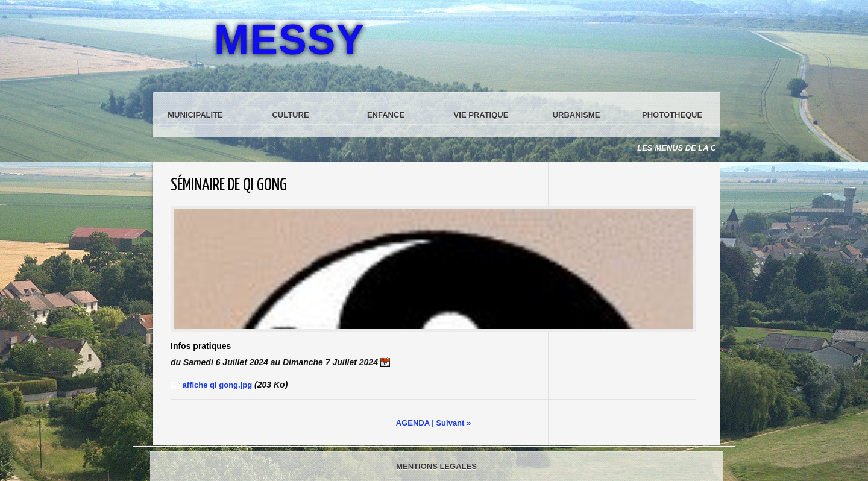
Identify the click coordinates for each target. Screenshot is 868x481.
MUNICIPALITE (195, 115)
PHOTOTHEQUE (672, 115)
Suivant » (453, 423)
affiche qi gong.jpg (211, 385)
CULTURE (290, 115)
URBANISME (577, 115)
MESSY (289, 40)
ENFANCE (386, 115)
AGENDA (413, 423)
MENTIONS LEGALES (436, 466)
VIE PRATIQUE (481, 115)
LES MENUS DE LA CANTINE (692, 148)
